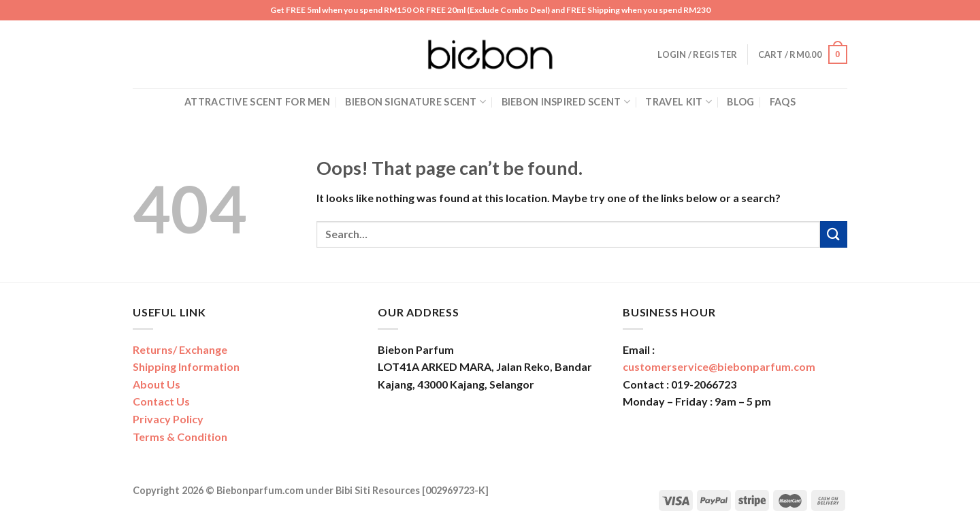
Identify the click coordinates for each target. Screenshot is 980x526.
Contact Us (161, 401)
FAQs (783, 102)
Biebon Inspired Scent (566, 102)
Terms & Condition (180, 437)
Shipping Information (186, 366)
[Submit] (834, 234)
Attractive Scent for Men (257, 102)
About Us (157, 384)
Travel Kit (678, 102)
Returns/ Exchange (180, 349)
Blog (740, 102)
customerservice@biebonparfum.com (719, 366)
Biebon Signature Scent (415, 102)
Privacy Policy (168, 419)
